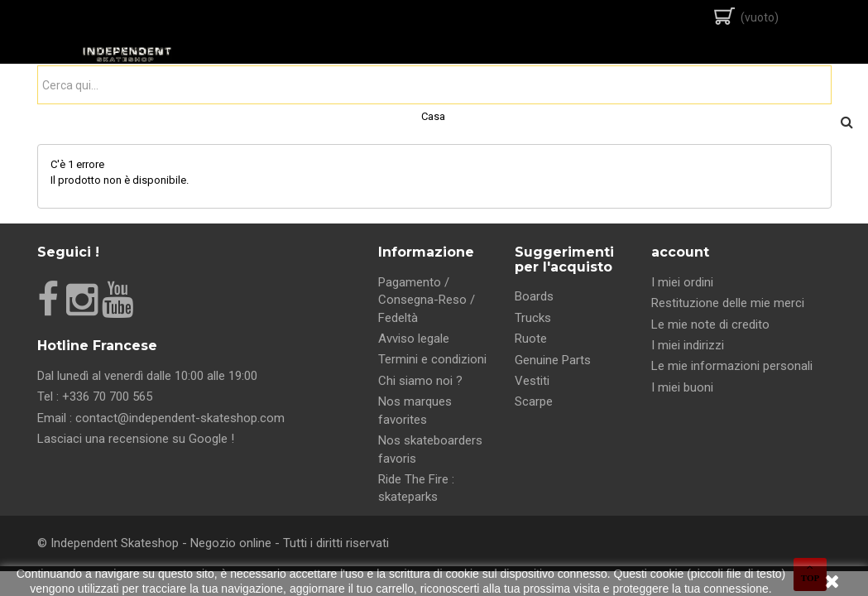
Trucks (533, 318)
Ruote (531, 339)
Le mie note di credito (710, 324)
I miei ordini (682, 282)
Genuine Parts (553, 360)
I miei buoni (682, 387)
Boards (534, 296)
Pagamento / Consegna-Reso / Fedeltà (427, 300)
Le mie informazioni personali (732, 366)
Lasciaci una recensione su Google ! (136, 439)
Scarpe (534, 401)
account (680, 252)
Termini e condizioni (432, 359)
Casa (433, 116)
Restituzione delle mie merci (728, 303)
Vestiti (532, 381)
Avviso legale (414, 339)
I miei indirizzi (688, 345)
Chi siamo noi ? (420, 381)
